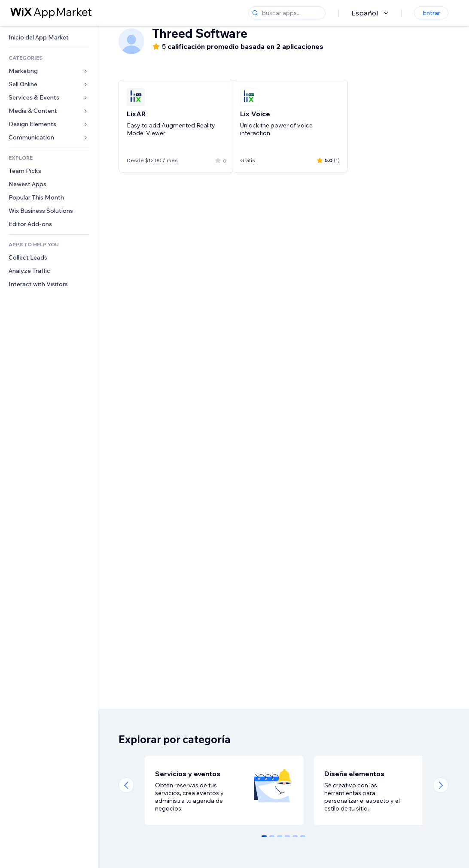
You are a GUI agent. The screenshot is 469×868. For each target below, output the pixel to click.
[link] (49, 38)
